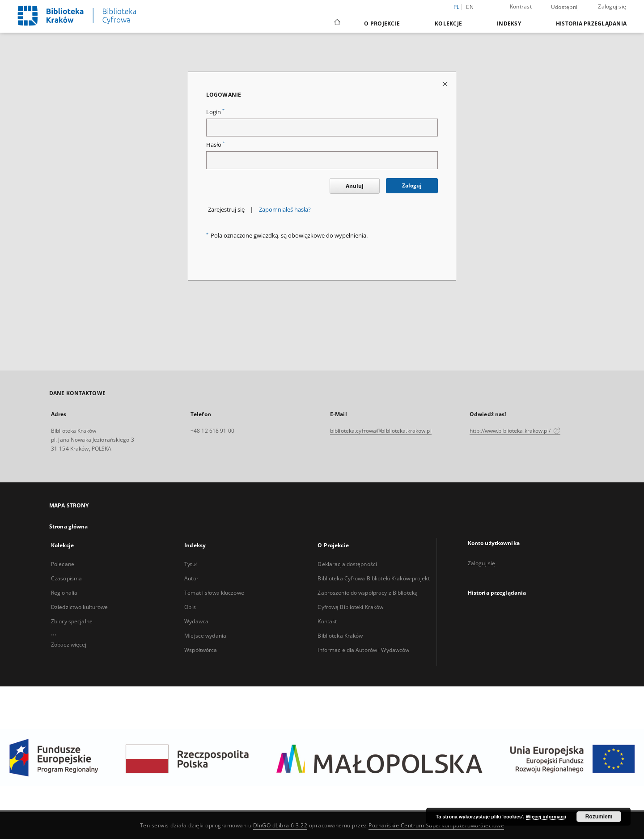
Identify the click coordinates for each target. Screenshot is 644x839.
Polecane (63, 564)
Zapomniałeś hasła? (285, 210)
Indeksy (509, 23)
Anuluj (355, 186)
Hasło (216, 145)
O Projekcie (382, 23)
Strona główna (69, 526)
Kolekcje (448, 23)
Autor (191, 578)
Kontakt (327, 621)
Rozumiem (599, 817)
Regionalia (64, 593)
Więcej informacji (546, 817)
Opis (190, 607)
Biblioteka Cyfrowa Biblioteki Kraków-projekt (373, 578)
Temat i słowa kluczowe (214, 593)
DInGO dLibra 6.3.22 (280, 825)
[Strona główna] (337, 23)
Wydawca (196, 621)
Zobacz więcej (69, 645)
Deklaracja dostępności (347, 564)
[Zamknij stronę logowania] (446, 83)
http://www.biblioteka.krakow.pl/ (515, 431)
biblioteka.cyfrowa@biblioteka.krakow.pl (381, 431)
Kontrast (521, 6)
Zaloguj (412, 185)
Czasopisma (66, 578)
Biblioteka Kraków (340, 636)
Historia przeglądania (591, 23)
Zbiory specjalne (72, 621)
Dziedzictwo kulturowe (80, 607)
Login (215, 112)
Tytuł (191, 564)
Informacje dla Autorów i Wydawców (363, 650)
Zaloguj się (612, 6)
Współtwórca (201, 650)
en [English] (470, 7)
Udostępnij (565, 7)
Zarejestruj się (226, 210)
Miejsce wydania (205, 636)
